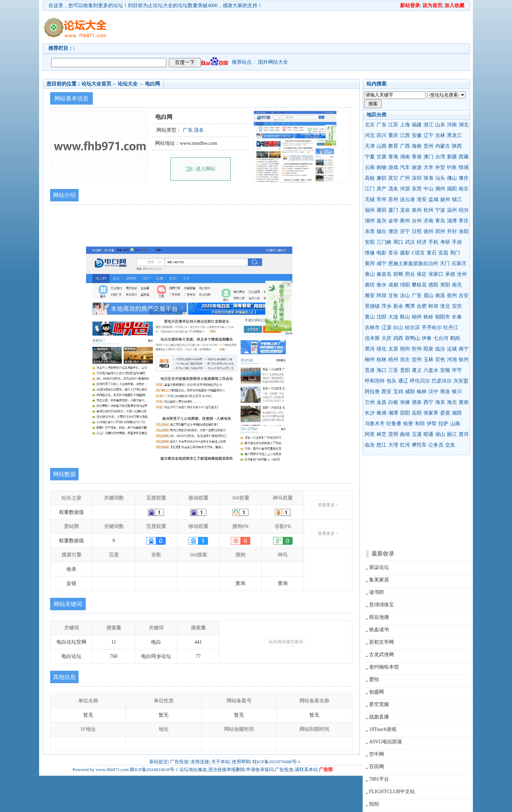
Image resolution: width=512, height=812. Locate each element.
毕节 (457, 370)
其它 (393, 178)
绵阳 (405, 285)
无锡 (370, 199)
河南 (452, 125)
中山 (428, 189)
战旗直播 (379, 717)
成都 (393, 285)
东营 (370, 231)
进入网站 (206, 169)
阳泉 (428, 349)
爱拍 (374, 679)
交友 (450, 445)
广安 (417, 296)
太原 (393, 349)
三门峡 (384, 242)
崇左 (405, 360)
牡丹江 (451, 328)
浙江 (428, 125)
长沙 (370, 413)
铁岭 (428, 317)
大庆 (386, 338)
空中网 (377, 754)
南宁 (464, 349)
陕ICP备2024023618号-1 (154, 769)
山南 (455, 424)
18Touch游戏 (383, 729)
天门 (445, 263)
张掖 (405, 402)
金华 (393, 221)
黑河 (370, 349)
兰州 (370, 402)
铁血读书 (379, 630)
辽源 (386, 328)
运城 (452, 349)
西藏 (464, 157)
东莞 (417, 189)
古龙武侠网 (382, 655)
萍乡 (386, 306)
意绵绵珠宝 (382, 605)
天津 (370, 146)
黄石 (432, 253)
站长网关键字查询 (286, 642)
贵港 (370, 370)
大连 (393, 317)
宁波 (440, 210)
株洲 (382, 413)
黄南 (464, 402)
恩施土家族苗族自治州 (413, 263)
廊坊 (370, 285)
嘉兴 (382, 221)
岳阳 (417, 413)
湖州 (370, 221)
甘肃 (382, 157)
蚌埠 (433, 306)
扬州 (445, 199)
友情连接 (200, 762)
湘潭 (393, 413)
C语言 (418, 253)
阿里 (370, 434)
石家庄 (459, 263)
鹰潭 (410, 306)
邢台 (410, 274)
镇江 (457, 199)
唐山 (370, 274)
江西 (405, 135)
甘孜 (393, 296)
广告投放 (179, 762)
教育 (393, 146)
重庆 (393, 135)
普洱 (464, 434)
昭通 (428, 434)
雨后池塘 (379, 617)
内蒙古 (443, 146)
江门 (370, 189)
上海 (405, 125)
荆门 (455, 253)
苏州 (393, 199)
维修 (370, 253)
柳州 (370, 360)
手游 (457, 242)
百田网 (377, 767)
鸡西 (398, 338)
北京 (370, 125)
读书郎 (377, 592)
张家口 (436, 274)
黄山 (370, 317)
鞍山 (405, 317)
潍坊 (393, 231)
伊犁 (432, 424)
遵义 (417, 370)
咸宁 (382, 263)
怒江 (382, 445)
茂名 (393, 189)
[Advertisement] (297, 27)
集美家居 (379, 580)
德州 (428, 231)
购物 (382, 167)
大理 (393, 445)
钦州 (464, 360)
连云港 (407, 199)
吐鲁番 (394, 424)
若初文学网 (382, 642)
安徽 (417, 135)
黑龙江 (454, 135)
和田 (420, 424)
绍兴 (464, 210)
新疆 (452, 157)
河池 (452, 360)
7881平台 (379, 779)
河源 (405, 189)
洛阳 (464, 231)
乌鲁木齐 (375, 424)
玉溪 (417, 434)
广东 (382, 125)
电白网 (153, 84)
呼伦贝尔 (420, 381)
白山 (398, 328)
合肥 (422, 306)
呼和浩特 (375, 381)
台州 (417, 221)
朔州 (405, 349)
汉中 (433, 392)
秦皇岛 (384, 274)
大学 (428, 167)
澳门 (428, 157)
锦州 (417, 317)
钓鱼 (452, 167)
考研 (445, 242)
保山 (440, 434)
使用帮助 (241, 762)
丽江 (452, 434)
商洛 (445, 392)
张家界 (431, 413)
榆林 (422, 392)
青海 (393, 157)
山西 (382, 146)
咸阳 (410, 392)
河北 (370, 135)
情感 (464, 167)
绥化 (382, 349)
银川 (457, 392)
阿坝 (382, 296)
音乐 (393, 253)
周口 (398, 242)
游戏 (393, 167)
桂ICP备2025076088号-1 (276, 762)
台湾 (440, 157)
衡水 (382, 285)
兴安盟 (461, 381)
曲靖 (405, 434)
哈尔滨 (412, 328)
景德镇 (372, 306)
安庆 (457, 306)
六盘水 (431, 370)
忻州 (417, 349)
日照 (417, 231)
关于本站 (220, 762)
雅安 (370, 296)
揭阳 (452, 189)
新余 (398, 306)
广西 (405, 146)
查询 (240, 583)
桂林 (382, 360)
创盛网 (377, 692)
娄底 (445, 413)
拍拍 (374, 804)
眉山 (428, 296)
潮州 (440, 189)
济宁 (405, 231)
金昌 (382, 402)
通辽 (403, 381)
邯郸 (398, 274)
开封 (452, 231)
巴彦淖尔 (442, 381)
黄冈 (370, 263)
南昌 (440, 296)
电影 (382, 253)
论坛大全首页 (96, 84)
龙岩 (405, 210)
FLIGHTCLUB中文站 (392, 792)
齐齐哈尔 (432, 328)
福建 (417, 125)
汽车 (405, 167)
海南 (417, 146)
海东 (440, 402)
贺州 (417, 360)
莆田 (382, 210)
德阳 (433, 285)
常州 (382, 199)
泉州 (417, 210)
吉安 (464, 296)
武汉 (410, 242)
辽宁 (428, 135)
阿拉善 (372, 392)
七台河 (441, 338)
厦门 (393, 210)
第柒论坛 (379, 567)
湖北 (464, 125)
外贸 (440, 167)
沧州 (462, 274)
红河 (405, 445)
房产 (382, 189)
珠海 (428, 178)
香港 (417, 157)
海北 (452, 402)
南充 (457, 285)
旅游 (417, 167)
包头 (391, 381)
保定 (422, 274)
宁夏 (370, 157)
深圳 (417, 178)
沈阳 (382, 317)
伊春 (427, 338)
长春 (457, 317)
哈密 (408, 424)
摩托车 (419, 445)
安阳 (370, 242)
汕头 (440, 178)
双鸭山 (412, 338)
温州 (452, 210)
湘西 (457, 413)
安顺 (445, 370)
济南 (428, 221)
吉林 (440, 135)
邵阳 (405, 413)
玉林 (428, 360)
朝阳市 (443, 317)
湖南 (405, 157)
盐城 (433, 199)
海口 (382, 370)
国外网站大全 (273, 62)
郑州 (440, 231)
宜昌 (443, 253)
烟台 (382, 231)
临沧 (370, 445)
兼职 (382, 178)
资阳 (445, 285)
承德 (450, 274)
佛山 (452, 178)
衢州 (405, 221)
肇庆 (464, 178)
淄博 (452, 221)
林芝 (382, 434)
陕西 (457, 146)
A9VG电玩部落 (386, 742)
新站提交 (159, 762)
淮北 (445, 306)
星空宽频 (379, 704)
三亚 (393, 370)
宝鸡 (398, 392)
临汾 (440, 349)
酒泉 (417, 402)
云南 (370, 167)
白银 (393, 402)
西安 (386, 392)
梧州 (393, 360)
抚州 (452, 296)
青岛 (440, 221)
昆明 (393, 434)
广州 (405, 178)
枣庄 (464, 221)
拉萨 (443, 424)
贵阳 (405, 370)
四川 (382, 135)
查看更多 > (328, 505)
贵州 (428, 146)
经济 (422, 242)
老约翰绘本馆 (384, 667)
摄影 (405, 253)
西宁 (428, 402)
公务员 (436, 445)
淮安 (422, 199)
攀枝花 (419, 285)
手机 (433, 242)
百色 (440, 360)
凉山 (405, 296)
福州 (370, 210)
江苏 (393, 125)
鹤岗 (455, 338)
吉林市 (372, 328)
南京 (464, 189)
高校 (370, 178)
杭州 (428, 210)
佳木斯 (372, 338)
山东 (440, 125)
